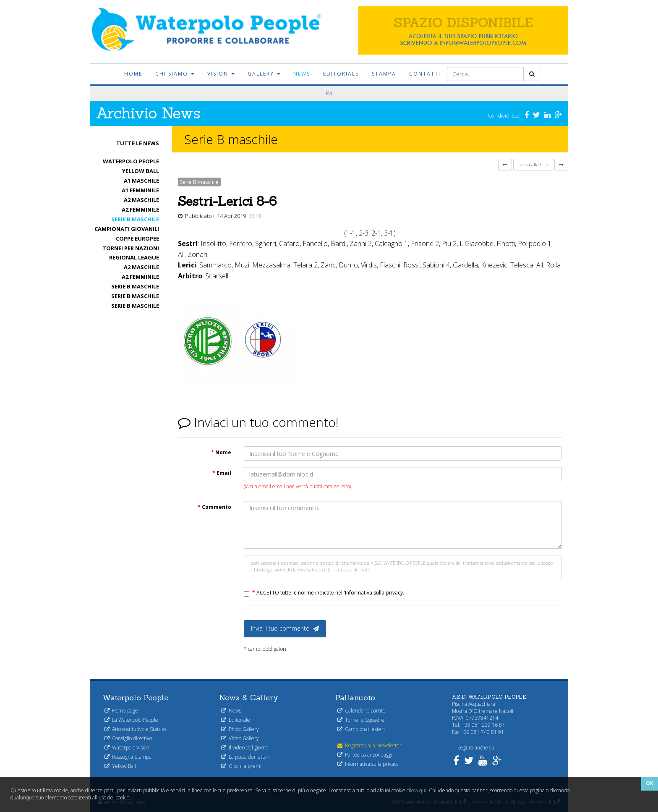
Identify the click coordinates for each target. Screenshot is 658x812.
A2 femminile (140, 210)
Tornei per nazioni (131, 248)
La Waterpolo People (131, 720)
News (302, 74)
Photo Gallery (240, 729)
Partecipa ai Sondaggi (365, 755)
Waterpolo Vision (127, 748)
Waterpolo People (131, 161)
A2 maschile (141, 200)
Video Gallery (240, 738)
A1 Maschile (141, 181)
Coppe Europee (137, 238)
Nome (221, 452)
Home (133, 74)
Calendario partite (362, 711)
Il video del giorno (245, 748)
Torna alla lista (533, 164)
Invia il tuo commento (285, 628)
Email (222, 473)
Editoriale (341, 74)
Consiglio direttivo (128, 738)
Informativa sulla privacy (368, 764)
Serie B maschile (135, 219)
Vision (221, 74)
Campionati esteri (361, 729)
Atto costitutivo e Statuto (135, 729)
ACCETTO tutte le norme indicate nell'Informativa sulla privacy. (328, 593)
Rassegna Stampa (128, 757)
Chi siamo (175, 74)
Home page (121, 711)
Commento (214, 507)
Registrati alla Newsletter (369, 745)
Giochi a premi (241, 766)
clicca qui (416, 790)
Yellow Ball (141, 171)
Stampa (384, 74)
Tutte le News (138, 143)
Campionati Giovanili (127, 229)
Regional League (134, 257)
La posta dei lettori (245, 757)
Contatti (425, 74)
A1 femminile (140, 190)
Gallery (264, 74)
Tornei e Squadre (361, 720)
